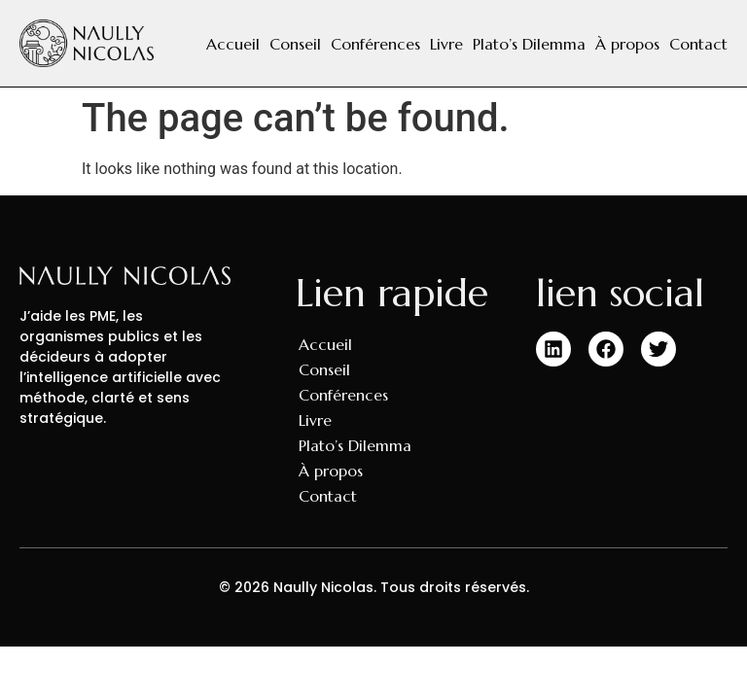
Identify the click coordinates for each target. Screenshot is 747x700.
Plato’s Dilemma (529, 44)
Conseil (295, 44)
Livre (446, 44)
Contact (698, 44)
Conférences (375, 44)
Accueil (233, 44)
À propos (627, 44)
